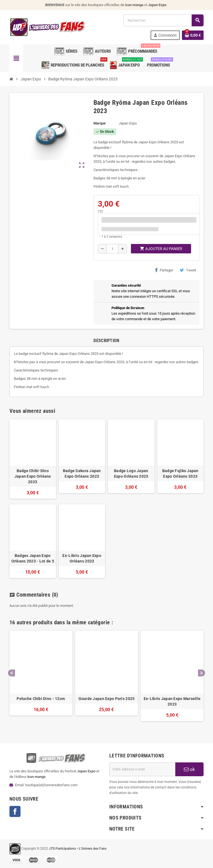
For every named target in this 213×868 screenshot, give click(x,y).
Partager (164, 270)
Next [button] (201, 673)
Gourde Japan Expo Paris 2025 (107, 699)
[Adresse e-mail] (142, 769)
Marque (100, 123)
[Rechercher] (163, 20)
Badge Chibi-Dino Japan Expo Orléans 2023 (33, 476)
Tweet (188, 270)
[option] (41, 679)
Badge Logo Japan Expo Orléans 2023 (131, 474)
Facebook (15, 811)
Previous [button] (12, 673)
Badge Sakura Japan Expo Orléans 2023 (82, 474)
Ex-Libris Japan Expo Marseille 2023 (172, 701)
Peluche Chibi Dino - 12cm (41, 699)
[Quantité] (112, 249)
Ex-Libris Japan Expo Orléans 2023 (82, 558)
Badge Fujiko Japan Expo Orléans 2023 (180, 474)
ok (189, 769)
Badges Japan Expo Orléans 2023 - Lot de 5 (33, 558)
